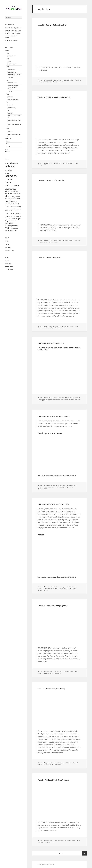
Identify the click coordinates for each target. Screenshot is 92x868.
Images (8, 141)
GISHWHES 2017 (12, 83)
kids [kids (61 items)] (7, 206)
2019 (8, 102)
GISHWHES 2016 (12, 72)
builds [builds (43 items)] (8, 182)
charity (52, 589)
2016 (8, 67)
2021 (8, 129)
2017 (8, 80)
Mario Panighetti (60, 398)
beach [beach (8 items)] (7, 173)
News (7, 149)
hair (45, 328)
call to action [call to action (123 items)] (13, 186)
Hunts (7, 51)
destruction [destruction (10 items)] (17, 193)
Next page (84, 853)
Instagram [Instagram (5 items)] (8, 204)
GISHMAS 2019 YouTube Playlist (51, 343)
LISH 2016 (10, 78)
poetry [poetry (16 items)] (18, 213)
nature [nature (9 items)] (13, 214)
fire (42, 673)
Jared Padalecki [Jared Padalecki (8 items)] (15, 204)
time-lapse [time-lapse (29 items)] (10, 225)
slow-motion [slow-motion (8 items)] (17, 216)
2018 (8, 94)
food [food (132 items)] (8, 201)
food (62, 399)
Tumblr (7, 244)
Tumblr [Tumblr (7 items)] (16, 226)
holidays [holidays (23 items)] (14, 201)
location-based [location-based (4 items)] (13, 207)
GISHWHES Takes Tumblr (14, 75)
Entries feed (8, 264)
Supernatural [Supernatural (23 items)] (10, 221)
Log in (7, 261)
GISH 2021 (10, 131)
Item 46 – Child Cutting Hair (49, 257)
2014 (8, 53)
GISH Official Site (10, 251)
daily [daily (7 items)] (7, 193)
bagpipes (78, 80)
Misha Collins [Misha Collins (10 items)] (9, 211)
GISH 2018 (10, 97)
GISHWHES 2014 (12, 56)
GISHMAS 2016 (11, 69)
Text (8, 144)
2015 (8, 59)
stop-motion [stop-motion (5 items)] (8, 219)
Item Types (8, 138)
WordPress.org (9, 269)
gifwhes (9, 61)
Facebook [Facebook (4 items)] (18, 197)
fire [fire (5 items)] (19, 199)
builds (47, 399)
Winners (8, 152)
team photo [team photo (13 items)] (9, 223)
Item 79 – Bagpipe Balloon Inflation (52, 25)
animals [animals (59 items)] (9, 163)
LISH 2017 (10, 92)
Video (41, 80)
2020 (8, 110)
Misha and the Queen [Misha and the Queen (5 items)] (15, 209)
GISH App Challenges (13, 100)
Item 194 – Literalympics (12, 40)
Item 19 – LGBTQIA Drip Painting (51, 180)
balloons (40, 82)
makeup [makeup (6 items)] (19, 207)
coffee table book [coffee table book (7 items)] (10, 191)
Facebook (8, 248)
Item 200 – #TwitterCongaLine (13, 33)
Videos (8, 147)
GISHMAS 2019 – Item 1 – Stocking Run (54, 504)
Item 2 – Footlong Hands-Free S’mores (53, 780)
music (44, 82)
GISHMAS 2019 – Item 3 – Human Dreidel (54, 416)
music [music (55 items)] (8, 213)
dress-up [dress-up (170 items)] (10, 196)
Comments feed (9, 266)
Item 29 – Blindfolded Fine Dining (51, 689)
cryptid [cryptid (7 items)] (17, 191)
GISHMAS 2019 (11, 108)
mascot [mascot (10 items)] (8, 209)
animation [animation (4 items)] (16, 163)
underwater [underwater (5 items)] (15, 228)
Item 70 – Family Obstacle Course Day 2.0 (54, 97)
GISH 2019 (10, 105)
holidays (66, 399)
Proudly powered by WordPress (46, 864)
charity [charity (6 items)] (14, 190)
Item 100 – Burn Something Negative (53, 606)
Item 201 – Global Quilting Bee (13, 31)
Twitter (7, 241)
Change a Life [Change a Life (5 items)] (9, 190)
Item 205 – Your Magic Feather (13, 28)
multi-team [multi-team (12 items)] (17, 211)
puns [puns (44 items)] (8, 216)
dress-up (58, 399)
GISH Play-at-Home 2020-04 (71, 326)
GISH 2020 (10, 113)
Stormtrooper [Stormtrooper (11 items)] (16, 219)
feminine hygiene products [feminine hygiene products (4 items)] (12, 199)
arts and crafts (42, 399)
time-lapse (49, 82)
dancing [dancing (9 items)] (11, 193)
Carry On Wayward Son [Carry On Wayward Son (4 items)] (11, 188)
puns (76, 399)
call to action (52, 399)
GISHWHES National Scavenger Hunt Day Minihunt (13, 87)
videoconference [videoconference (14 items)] (11, 231)
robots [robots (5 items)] (12, 216)
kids (77, 163)
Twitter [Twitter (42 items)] (9, 228)
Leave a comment (59, 82)
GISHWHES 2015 (12, 64)
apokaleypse (58, 80)
